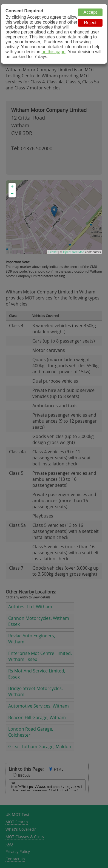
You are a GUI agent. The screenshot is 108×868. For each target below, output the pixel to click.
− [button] (12, 194)
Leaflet (53, 252)
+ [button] (12, 186)
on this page (54, 52)
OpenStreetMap (74, 252)
